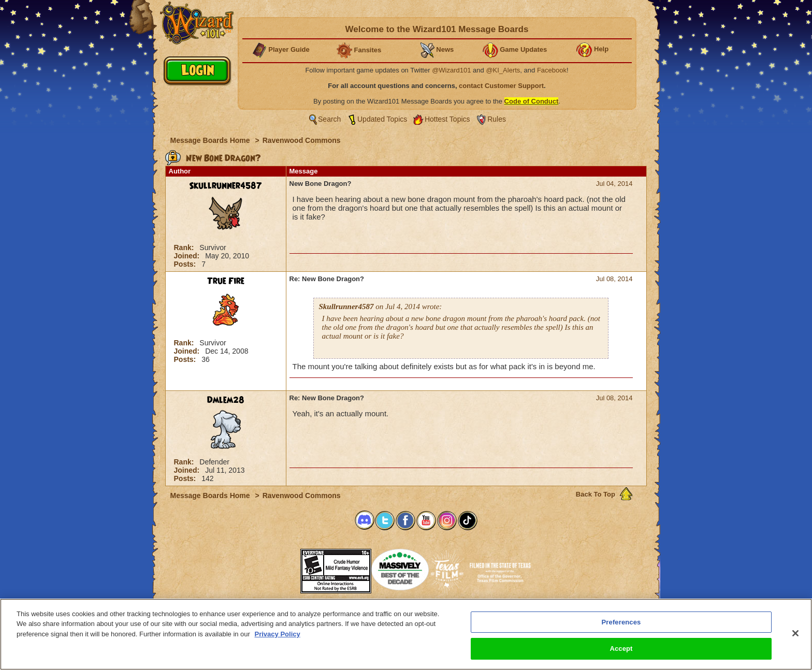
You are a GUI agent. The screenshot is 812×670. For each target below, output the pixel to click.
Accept (621, 649)
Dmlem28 (226, 400)
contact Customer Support (501, 86)
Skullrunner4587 (226, 186)
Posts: (186, 264)
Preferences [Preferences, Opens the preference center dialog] (621, 622)
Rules (497, 119)
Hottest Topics (447, 119)
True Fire (226, 281)
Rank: (185, 247)
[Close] (795, 633)
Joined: (188, 256)
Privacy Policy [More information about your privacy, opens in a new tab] (278, 634)
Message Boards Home (211, 140)
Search (329, 119)
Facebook (552, 70)
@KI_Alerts (503, 70)
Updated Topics (382, 119)
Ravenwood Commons (302, 140)
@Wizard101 (451, 70)
